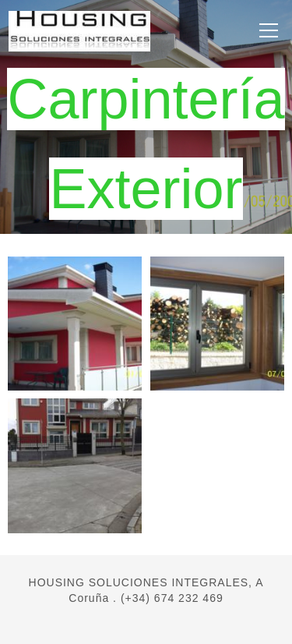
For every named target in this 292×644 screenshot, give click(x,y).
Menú (266, 29)
